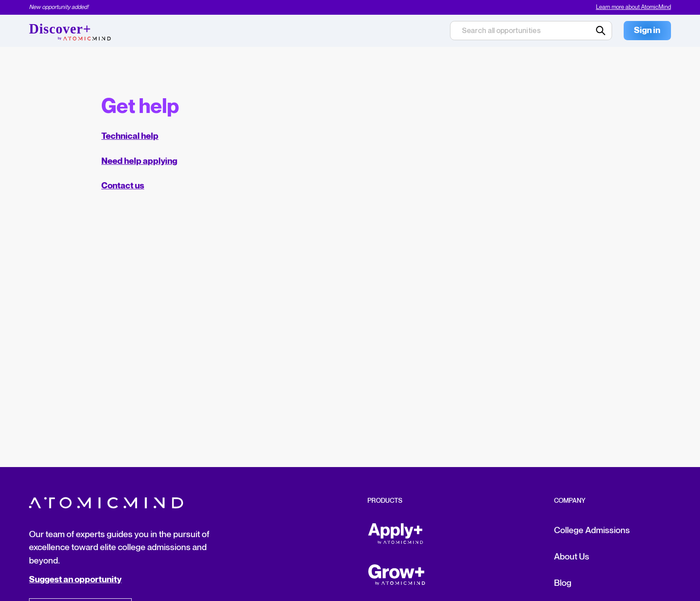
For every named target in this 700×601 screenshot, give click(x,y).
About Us (572, 557)
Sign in (647, 31)
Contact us (123, 186)
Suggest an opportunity (75, 580)
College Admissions (592, 530)
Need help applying (139, 161)
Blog (563, 583)
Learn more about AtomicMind (633, 7)
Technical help (130, 136)
